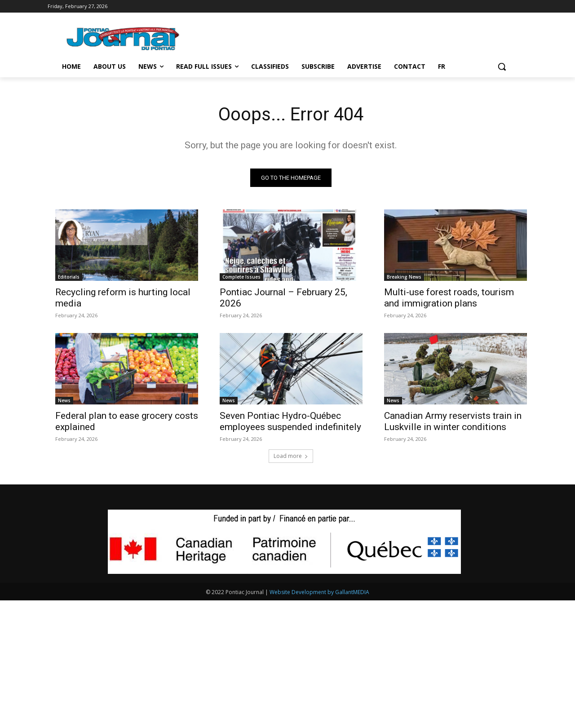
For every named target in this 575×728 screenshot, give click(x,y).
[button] (502, 67)
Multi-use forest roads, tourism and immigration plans (449, 298)
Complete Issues (241, 277)
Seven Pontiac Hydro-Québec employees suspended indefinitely (290, 421)
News (64, 400)
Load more (291, 456)
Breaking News (404, 277)
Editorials (69, 277)
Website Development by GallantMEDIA (319, 592)
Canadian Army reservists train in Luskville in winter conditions (453, 421)
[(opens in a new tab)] (291, 245)
